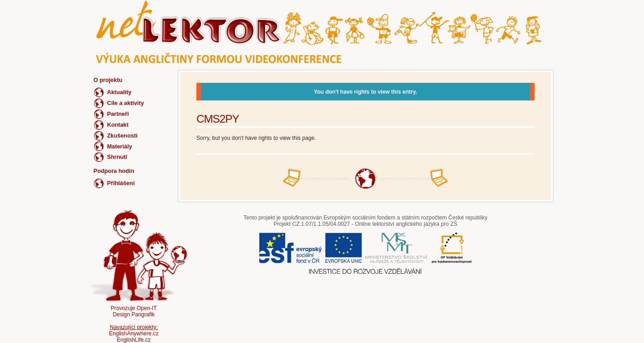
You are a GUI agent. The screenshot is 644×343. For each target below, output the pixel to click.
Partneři (118, 114)
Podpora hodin (114, 171)
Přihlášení (121, 183)
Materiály (120, 146)
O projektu (108, 80)
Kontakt (118, 125)
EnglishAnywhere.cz (134, 333)
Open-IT (147, 308)
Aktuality (119, 92)
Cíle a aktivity (126, 103)
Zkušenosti (122, 136)
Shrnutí (117, 157)
